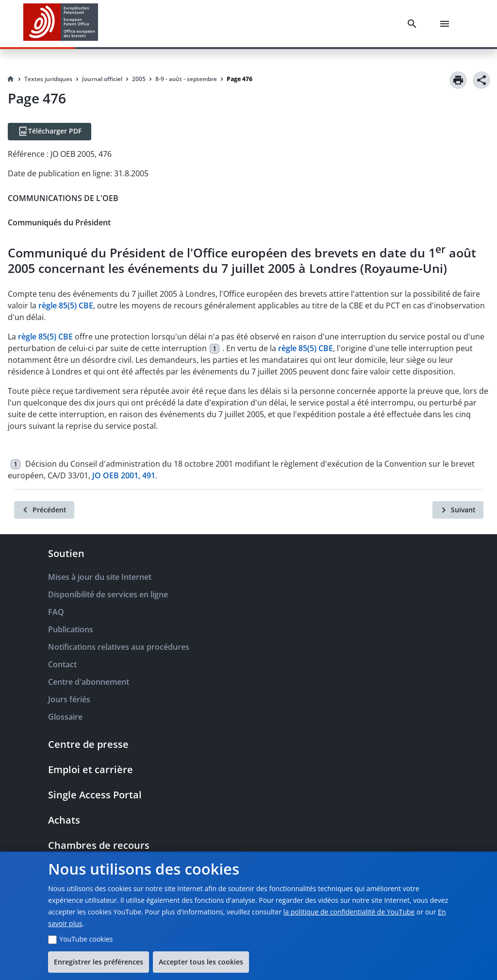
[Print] (458, 80)
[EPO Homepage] (61, 24)
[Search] (414, 24)
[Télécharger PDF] (50, 132)
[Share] (481, 80)
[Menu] (447, 24)
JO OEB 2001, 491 (124, 475)
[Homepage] (11, 79)
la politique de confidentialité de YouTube (349, 912)
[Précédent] (44, 510)
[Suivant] (458, 510)
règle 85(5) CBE (66, 305)
